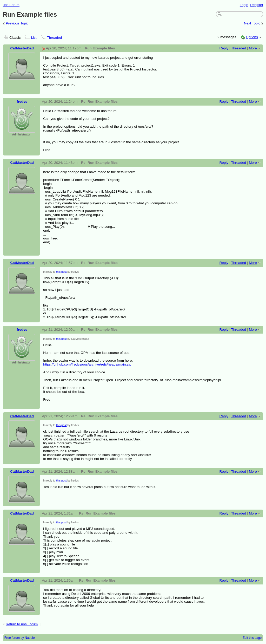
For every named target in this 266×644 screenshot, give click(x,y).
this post (61, 272)
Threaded (55, 38)
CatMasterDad (22, 48)
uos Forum (11, 5)
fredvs (22, 102)
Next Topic (252, 24)
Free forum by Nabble (20, 638)
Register (257, 5)
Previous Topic (17, 24)
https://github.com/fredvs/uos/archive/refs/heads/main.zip (87, 364)
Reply (224, 48)
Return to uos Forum (22, 624)
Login (244, 5)
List (34, 38)
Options (252, 37)
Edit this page (252, 638)
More (253, 48)
